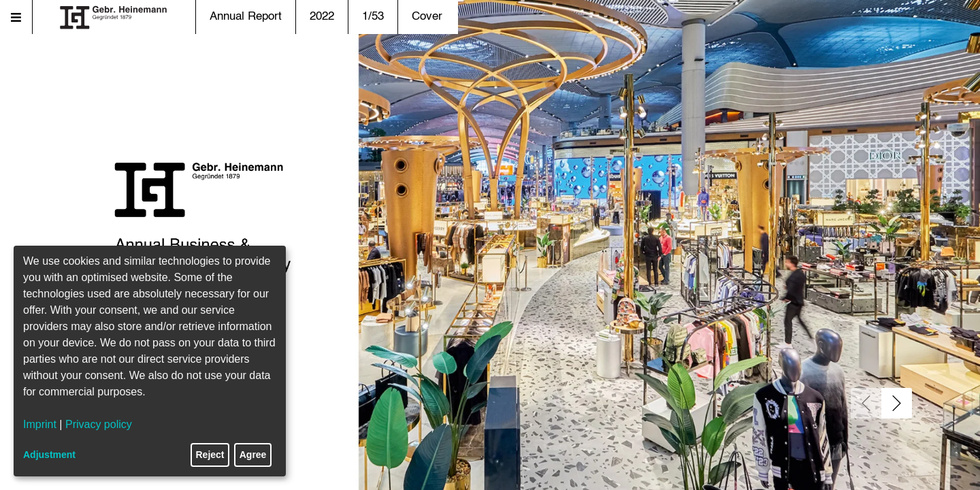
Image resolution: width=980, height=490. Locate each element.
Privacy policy (99, 424)
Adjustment (49, 455)
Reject (210, 455)
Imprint (40, 424)
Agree (253, 455)
